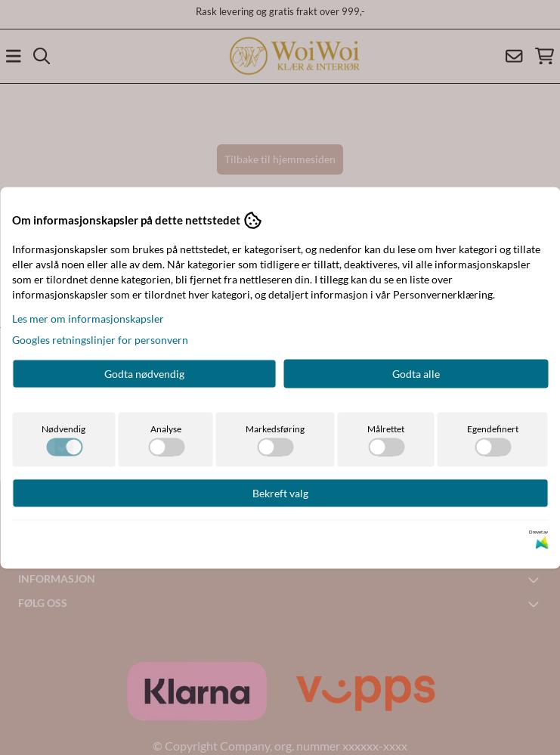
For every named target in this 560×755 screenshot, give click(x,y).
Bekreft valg (280, 492)
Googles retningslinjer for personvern (100, 339)
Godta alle (416, 373)
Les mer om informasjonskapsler (88, 318)
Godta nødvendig (144, 373)
